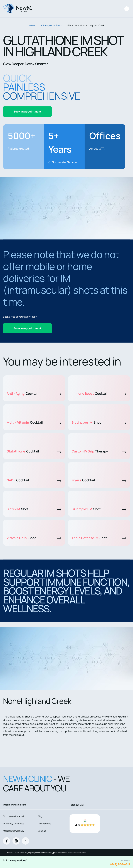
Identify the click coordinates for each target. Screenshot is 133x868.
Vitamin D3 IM (34, 538)
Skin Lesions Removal (13, 816)
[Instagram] (16, 841)
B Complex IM (99, 509)
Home (32, 25)
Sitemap (42, 831)
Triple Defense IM (99, 538)
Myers (99, 480)
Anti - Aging (34, 393)
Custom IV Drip (99, 451)
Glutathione (34, 451)
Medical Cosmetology (14, 831)
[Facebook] (7, 841)
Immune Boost (99, 393)
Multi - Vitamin (34, 422)
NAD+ (34, 480)
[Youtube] (26, 841)
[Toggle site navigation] (127, 9)
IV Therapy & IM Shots (51, 25)
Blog (40, 816)
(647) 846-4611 (120, 864)
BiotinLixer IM (99, 422)
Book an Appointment (27, 112)
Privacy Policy (44, 824)
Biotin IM (34, 509)
